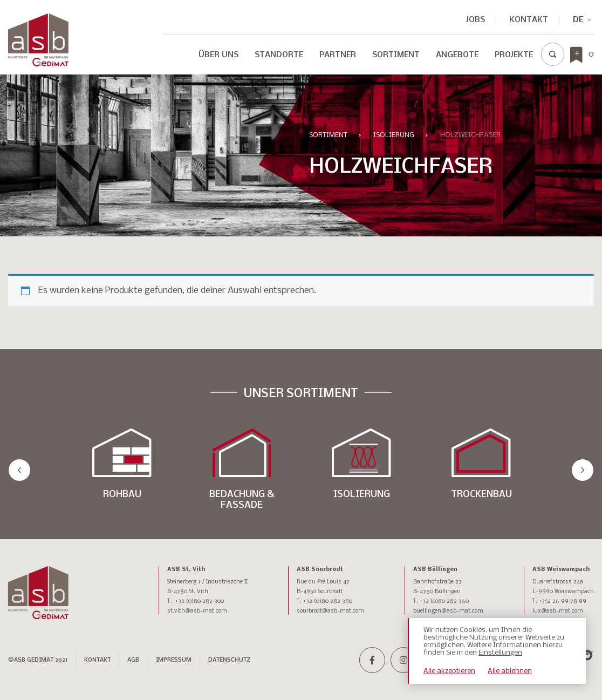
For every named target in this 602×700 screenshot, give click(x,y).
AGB (133, 660)
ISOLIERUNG (394, 135)
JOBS (476, 20)
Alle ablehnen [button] (510, 671)
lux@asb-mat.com (558, 611)
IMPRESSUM (174, 660)
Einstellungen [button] (500, 653)
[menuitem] (578, 20)
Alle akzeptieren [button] (449, 671)
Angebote (457, 55)
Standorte (279, 55)
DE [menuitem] (578, 20)
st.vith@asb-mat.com (197, 611)
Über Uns (218, 55)
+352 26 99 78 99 (563, 602)
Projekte (514, 55)
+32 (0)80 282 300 (200, 602)
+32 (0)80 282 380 (328, 602)
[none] (578, 20)
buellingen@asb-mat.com (448, 611)
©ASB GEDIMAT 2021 (38, 660)
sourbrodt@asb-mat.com (330, 611)
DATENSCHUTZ (229, 660)
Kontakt (529, 20)
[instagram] (403, 660)
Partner (338, 55)
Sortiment (396, 55)
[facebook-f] (372, 660)
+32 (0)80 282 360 (444, 602)
